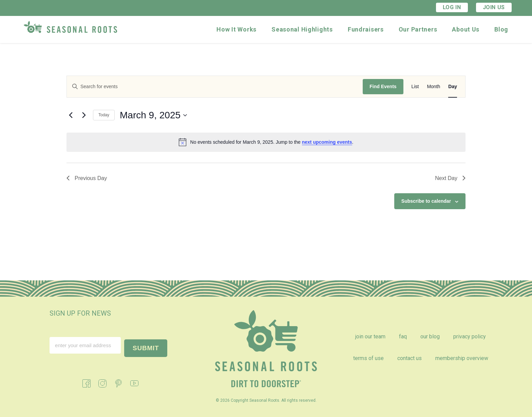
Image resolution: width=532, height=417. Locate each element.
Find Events (383, 86)
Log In (452, 7)
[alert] (266, 142)
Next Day (450, 178)
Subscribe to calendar (426, 201)
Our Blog (430, 336)
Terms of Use (368, 358)
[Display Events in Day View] (453, 87)
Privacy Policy (470, 336)
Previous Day (87, 178)
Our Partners (418, 29)
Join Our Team (370, 336)
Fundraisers (366, 29)
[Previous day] (71, 115)
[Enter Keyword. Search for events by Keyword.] (215, 87)
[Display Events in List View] (415, 87)
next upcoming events (327, 142)
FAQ (403, 336)
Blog (501, 29)
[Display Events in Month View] (433, 87)
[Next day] (84, 115)
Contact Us (410, 358)
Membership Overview (462, 358)
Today (104, 115)
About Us (466, 29)
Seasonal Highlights (302, 29)
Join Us (494, 7)
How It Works (236, 29)
